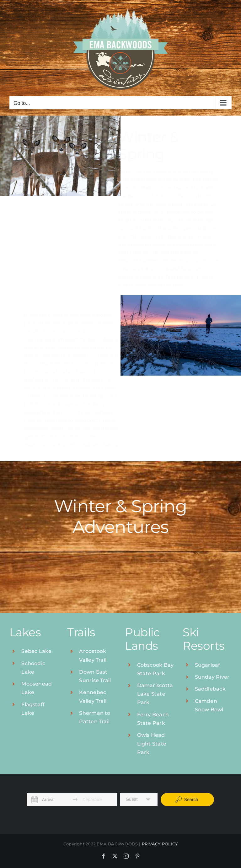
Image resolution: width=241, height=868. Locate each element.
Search (186, 800)
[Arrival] (55, 800)
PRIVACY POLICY (160, 844)
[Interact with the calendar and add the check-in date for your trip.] (35, 800)
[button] (139, 800)
